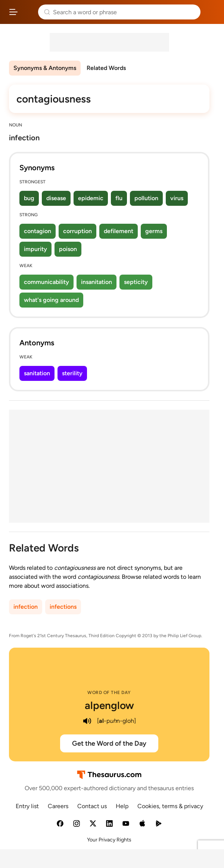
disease (56, 198)
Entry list (27, 806)
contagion (38, 231)
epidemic (91, 198)
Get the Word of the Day (109, 743)
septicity (136, 282)
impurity (35, 249)
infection (26, 607)
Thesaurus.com (28, 12)
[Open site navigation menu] (13, 12)
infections (63, 607)
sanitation (37, 373)
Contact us (92, 806)
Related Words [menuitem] (106, 68)
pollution (146, 198)
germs (154, 231)
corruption (77, 231)
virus (177, 198)
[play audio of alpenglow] (87, 721)
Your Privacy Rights (109, 840)
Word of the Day (109, 693)
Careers (58, 806)
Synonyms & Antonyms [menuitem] (45, 68)
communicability (46, 282)
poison (68, 249)
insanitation (97, 282)
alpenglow (109, 705)
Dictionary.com (211, 12)
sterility (72, 373)
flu (119, 198)
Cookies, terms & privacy (170, 806)
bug (29, 198)
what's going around (51, 300)
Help (122, 806)
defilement (119, 231)
